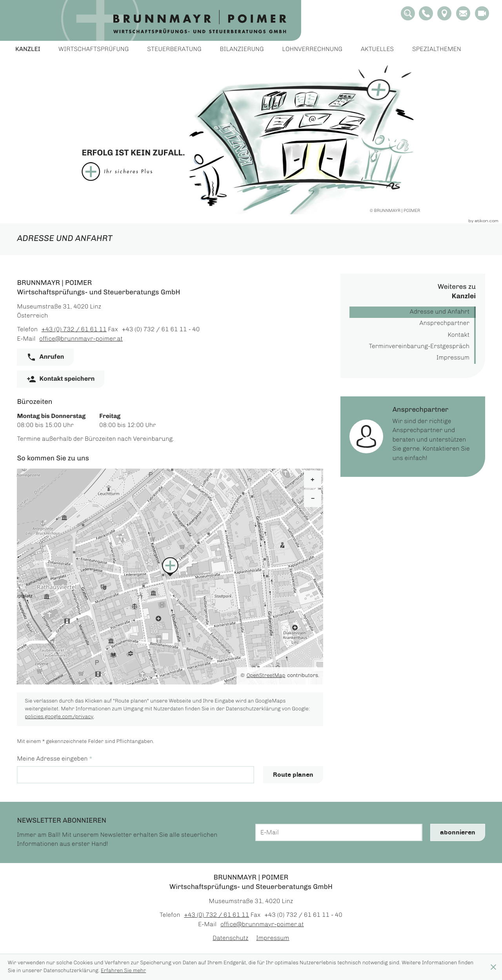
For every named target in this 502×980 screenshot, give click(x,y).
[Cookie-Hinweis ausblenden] (493, 967)
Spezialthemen (437, 50)
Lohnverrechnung (312, 50)
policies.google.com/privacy (59, 717)
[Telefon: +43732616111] (74, 330)
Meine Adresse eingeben (54, 759)
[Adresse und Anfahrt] (444, 13)
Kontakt (459, 335)
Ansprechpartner (445, 324)
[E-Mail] (339, 832)
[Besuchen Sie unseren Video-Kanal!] (482, 13)
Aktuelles (377, 50)
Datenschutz (230, 939)
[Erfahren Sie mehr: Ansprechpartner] (413, 437)
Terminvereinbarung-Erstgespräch (419, 347)
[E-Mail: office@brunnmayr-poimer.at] (463, 13)
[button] (426, 13)
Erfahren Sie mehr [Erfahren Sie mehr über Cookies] (123, 971)
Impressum (453, 358)
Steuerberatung (174, 50)
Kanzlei (28, 50)
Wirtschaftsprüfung (94, 50)
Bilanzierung (242, 50)
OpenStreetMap (266, 675)
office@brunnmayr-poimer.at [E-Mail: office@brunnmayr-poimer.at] (81, 339)
